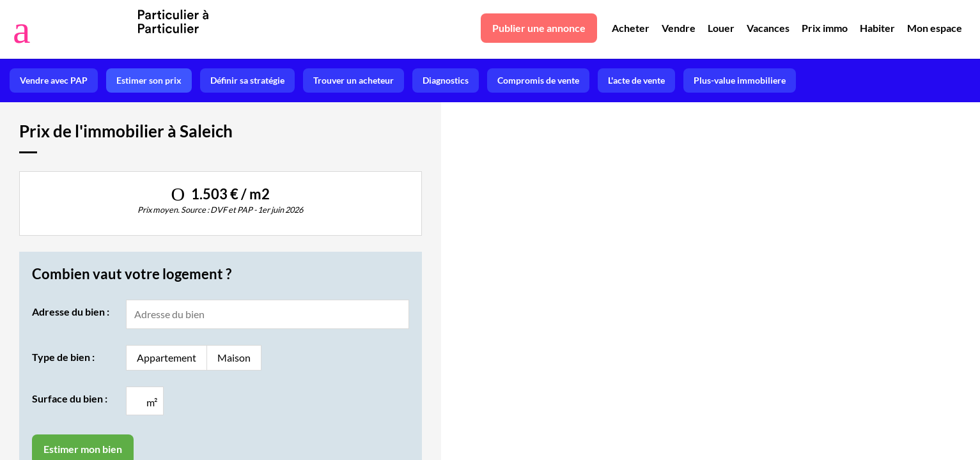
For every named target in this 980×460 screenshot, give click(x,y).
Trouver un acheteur (354, 80)
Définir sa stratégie (247, 80)
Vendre (679, 28)
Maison (234, 357)
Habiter (877, 28)
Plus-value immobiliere (740, 80)
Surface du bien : (70, 398)
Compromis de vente (538, 80)
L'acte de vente (636, 80)
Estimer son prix (149, 80)
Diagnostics (446, 80)
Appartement (167, 357)
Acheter (631, 28)
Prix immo (825, 28)
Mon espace (935, 28)
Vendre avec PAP (54, 80)
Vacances (768, 28)
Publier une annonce (539, 28)
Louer (721, 28)
